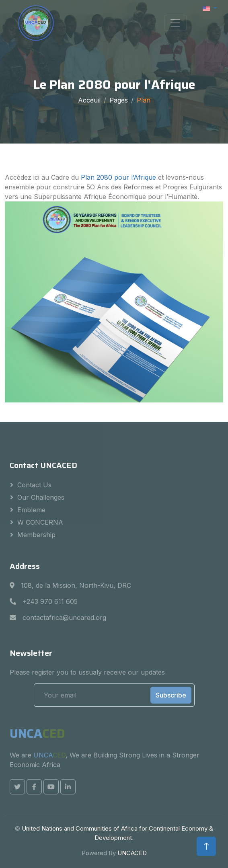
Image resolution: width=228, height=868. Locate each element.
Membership (36, 535)
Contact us (34, 485)
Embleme (31, 510)
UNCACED (132, 853)
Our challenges (41, 497)
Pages (119, 100)
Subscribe (171, 695)
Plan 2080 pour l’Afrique (119, 177)
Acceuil (89, 100)
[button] (210, 8)
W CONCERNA (40, 522)
